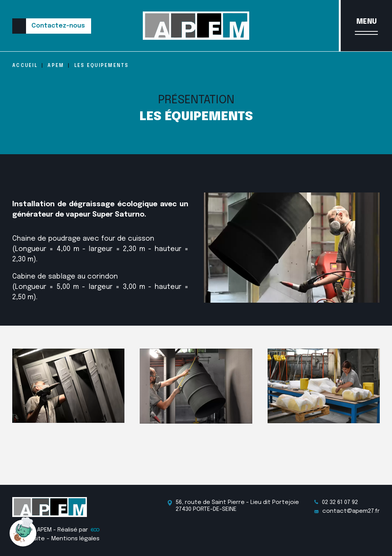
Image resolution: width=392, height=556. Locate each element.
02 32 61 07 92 (336, 502)
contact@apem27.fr (347, 511)
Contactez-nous (58, 26)
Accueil (25, 66)
